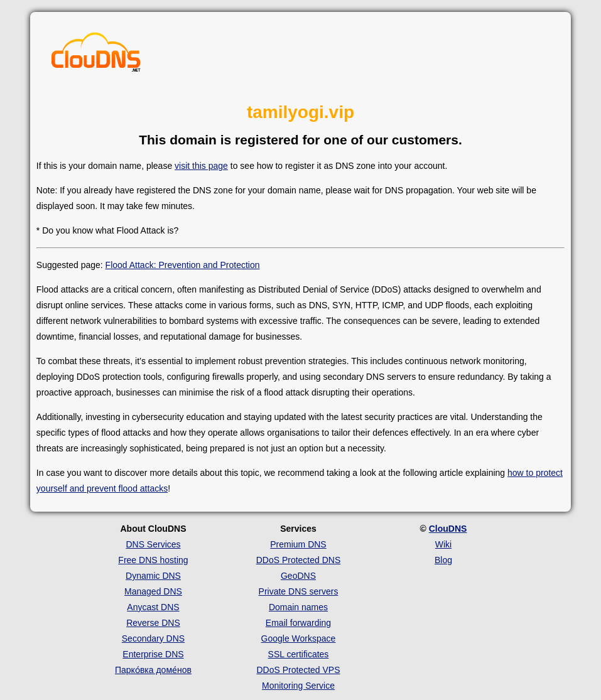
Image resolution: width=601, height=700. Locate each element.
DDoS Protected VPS (298, 670)
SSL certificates (299, 654)
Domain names (298, 607)
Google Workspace (299, 638)
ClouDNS (448, 529)
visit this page (201, 166)
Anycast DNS (153, 607)
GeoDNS (298, 576)
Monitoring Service (298, 686)
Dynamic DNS (153, 576)
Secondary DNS (153, 638)
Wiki (443, 544)
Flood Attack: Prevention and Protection (183, 265)
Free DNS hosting (153, 560)
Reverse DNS (153, 623)
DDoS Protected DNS (299, 560)
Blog (443, 560)
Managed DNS (153, 591)
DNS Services (153, 544)
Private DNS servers (299, 591)
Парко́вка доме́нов (153, 670)
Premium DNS (298, 544)
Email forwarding (298, 623)
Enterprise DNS (153, 654)
